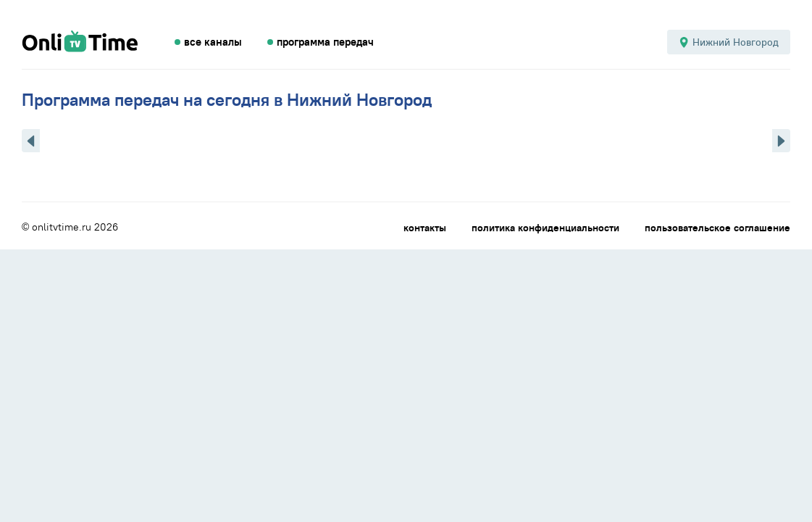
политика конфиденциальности (545, 228)
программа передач (325, 42)
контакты (425, 228)
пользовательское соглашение (717, 228)
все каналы (213, 42)
